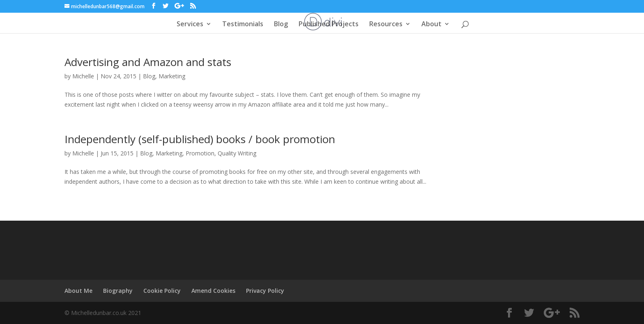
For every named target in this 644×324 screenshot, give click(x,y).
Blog (281, 25)
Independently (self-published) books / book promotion (200, 139)
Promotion (200, 153)
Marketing (172, 76)
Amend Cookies (213, 291)
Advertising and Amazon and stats (148, 62)
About (431, 25)
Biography (118, 291)
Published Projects (329, 25)
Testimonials (243, 25)
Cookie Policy (162, 291)
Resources (386, 25)
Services (190, 25)
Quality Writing (237, 153)
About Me (78, 291)
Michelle (83, 76)
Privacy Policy (265, 291)
